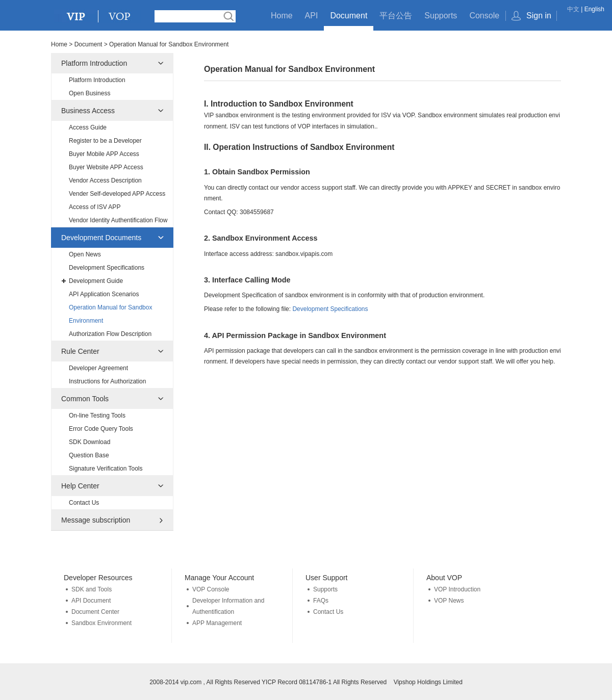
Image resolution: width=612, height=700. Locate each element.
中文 (573, 9)
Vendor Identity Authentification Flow (118, 220)
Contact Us (84, 503)
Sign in (539, 16)
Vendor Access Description (105, 180)
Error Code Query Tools (101, 429)
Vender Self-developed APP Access (117, 194)
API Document (91, 601)
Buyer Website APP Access (106, 167)
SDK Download (90, 442)
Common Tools (85, 399)
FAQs (321, 601)
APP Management (217, 623)
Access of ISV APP (95, 207)
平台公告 (396, 16)
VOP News (449, 601)
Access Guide (88, 127)
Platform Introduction (94, 63)
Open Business (90, 93)
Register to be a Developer (105, 141)
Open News (85, 254)
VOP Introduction (457, 589)
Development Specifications (107, 268)
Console (484, 16)
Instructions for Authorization (107, 381)
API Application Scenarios (104, 294)
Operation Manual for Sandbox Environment (110, 314)
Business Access (88, 111)
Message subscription (96, 520)
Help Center (80, 486)
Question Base (89, 455)
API (312, 16)
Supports (441, 16)
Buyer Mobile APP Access (104, 154)
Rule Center (80, 351)
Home (282, 16)
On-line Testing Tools (97, 416)
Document (349, 16)
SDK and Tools (92, 589)
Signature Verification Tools (106, 469)
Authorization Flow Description (110, 334)
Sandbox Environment (101, 623)
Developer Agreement (98, 368)
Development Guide (96, 281)
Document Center (95, 612)
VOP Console (211, 589)
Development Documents (101, 238)
